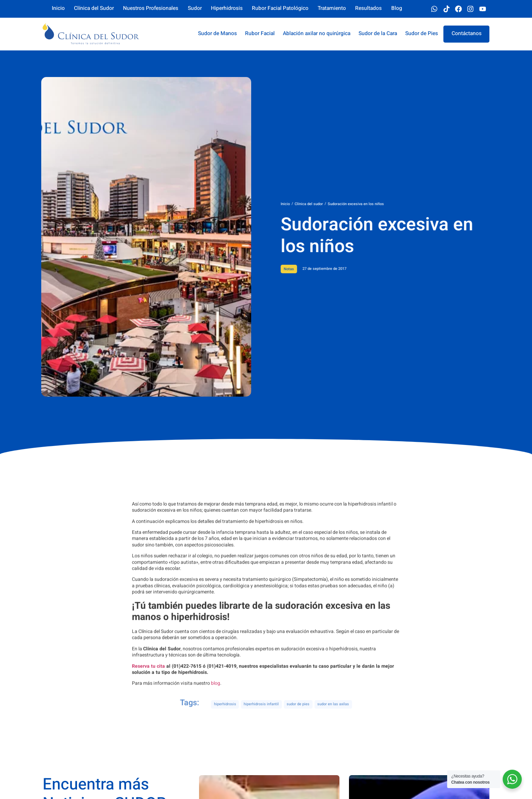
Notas (317, 269)
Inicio (313, 204)
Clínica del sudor (337, 204)
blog (216, 728)
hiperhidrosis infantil (261, 711)
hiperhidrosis (225, 711)
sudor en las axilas (333, 711)
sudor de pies (298, 711)
